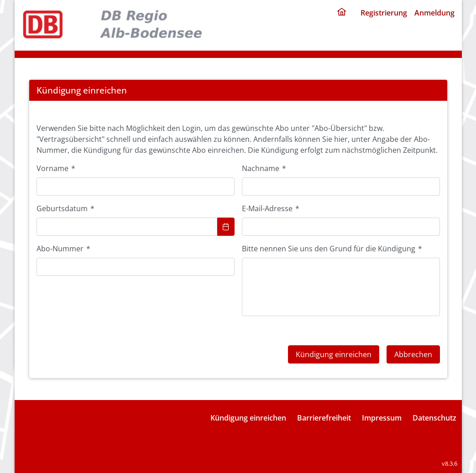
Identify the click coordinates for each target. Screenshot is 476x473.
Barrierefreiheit (324, 418)
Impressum (382, 418)
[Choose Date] (226, 227)
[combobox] (127, 227)
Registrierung (384, 13)
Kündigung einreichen (248, 418)
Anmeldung (434, 13)
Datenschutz (434, 418)
